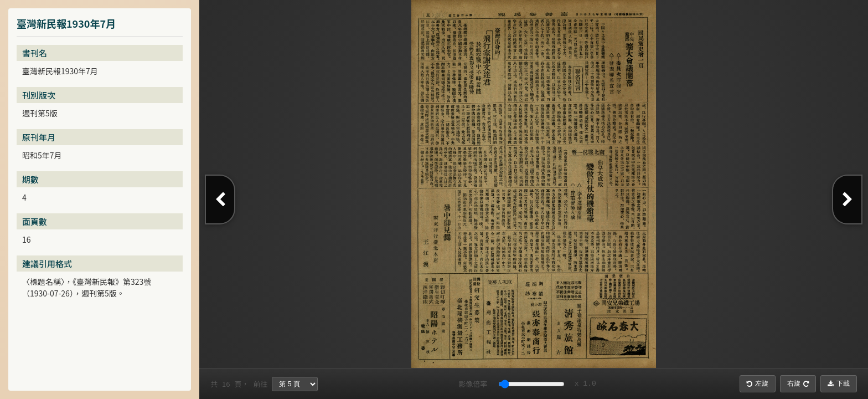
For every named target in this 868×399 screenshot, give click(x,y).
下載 (839, 383)
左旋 (758, 383)
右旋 (798, 383)
